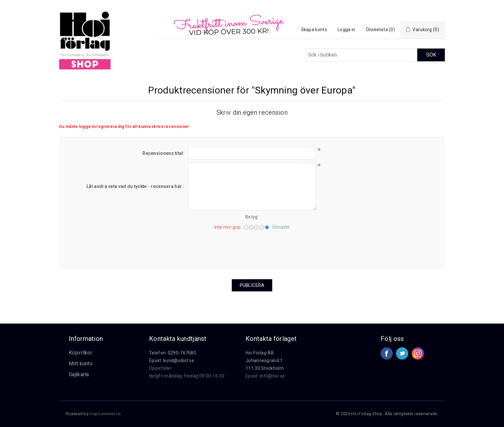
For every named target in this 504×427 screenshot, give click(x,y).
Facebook (387, 353)
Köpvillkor (81, 353)
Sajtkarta (79, 374)
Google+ (418, 353)
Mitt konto (81, 364)
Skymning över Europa (304, 90)
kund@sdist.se (179, 360)
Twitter (402, 353)
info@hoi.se (272, 376)
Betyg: (252, 217)
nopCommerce (105, 414)
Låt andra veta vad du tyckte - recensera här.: (135, 186)
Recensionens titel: (163, 153)
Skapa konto (314, 30)
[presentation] (252, 247)
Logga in (346, 30)
